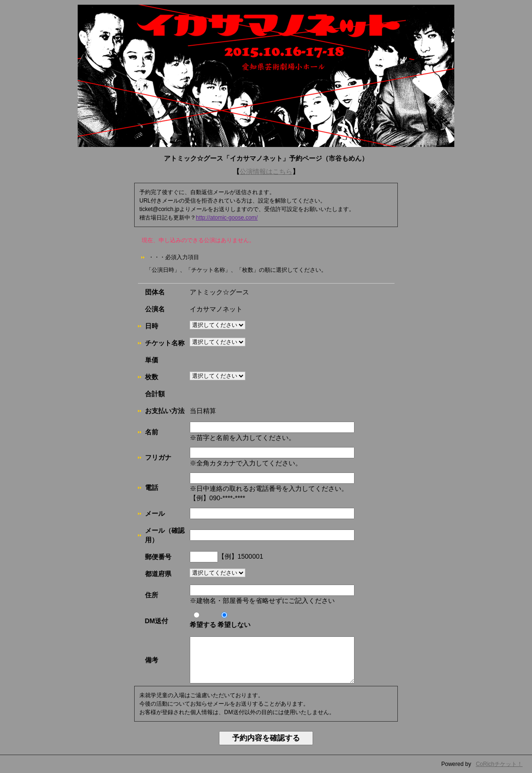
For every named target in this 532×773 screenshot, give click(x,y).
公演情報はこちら (266, 171)
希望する (203, 620)
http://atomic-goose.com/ (227, 218)
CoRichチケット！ (499, 764)
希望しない (234, 620)
